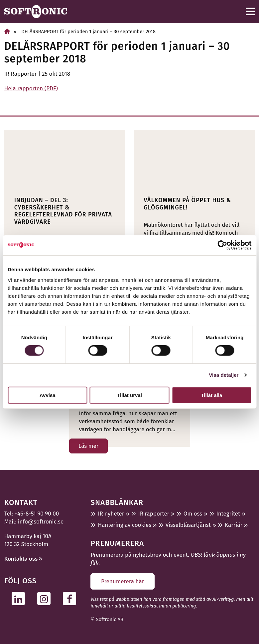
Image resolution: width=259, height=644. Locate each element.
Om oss (193, 514)
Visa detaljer (224, 375)
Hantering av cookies (125, 525)
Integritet (228, 514)
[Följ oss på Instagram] (46, 598)
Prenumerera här (123, 581)
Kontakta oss (21, 559)
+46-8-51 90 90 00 (37, 514)
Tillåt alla (211, 395)
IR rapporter (154, 514)
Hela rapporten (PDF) (31, 88)
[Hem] (7, 31)
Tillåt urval (129, 395)
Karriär (234, 525)
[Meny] (250, 12)
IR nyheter (111, 514)
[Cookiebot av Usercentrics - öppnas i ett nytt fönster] (222, 245)
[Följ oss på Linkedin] (20, 598)
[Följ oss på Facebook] (71, 598)
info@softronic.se (41, 522)
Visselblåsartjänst (188, 525)
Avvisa (48, 395)
